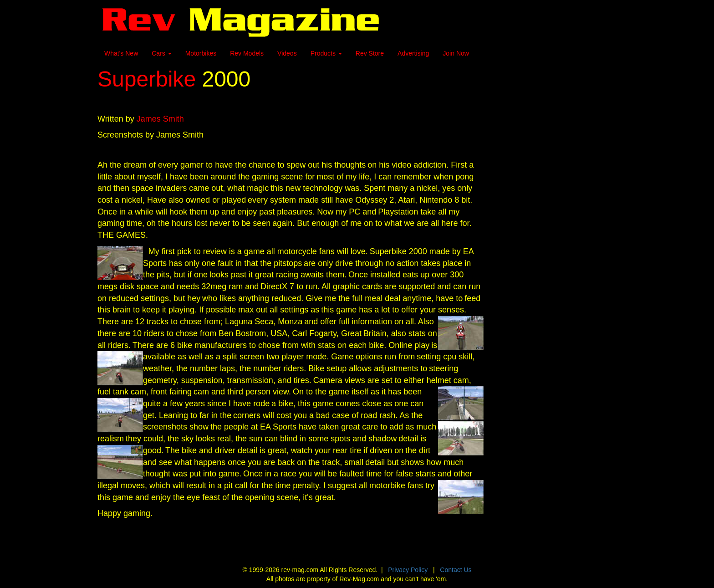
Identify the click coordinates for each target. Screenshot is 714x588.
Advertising (413, 53)
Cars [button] (161, 53)
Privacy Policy (408, 570)
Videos (287, 53)
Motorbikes (201, 53)
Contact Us (456, 570)
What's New (121, 53)
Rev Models (247, 53)
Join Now (456, 53)
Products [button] (326, 53)
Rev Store (370, 53)
